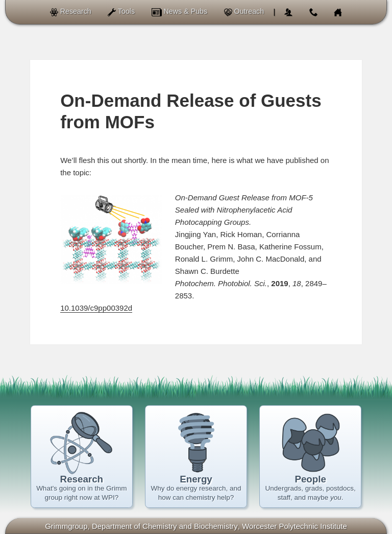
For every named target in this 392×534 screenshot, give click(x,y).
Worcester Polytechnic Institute (295, 526)
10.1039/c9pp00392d (96, 308)
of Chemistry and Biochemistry (165, 526)
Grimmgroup (66, 526)
